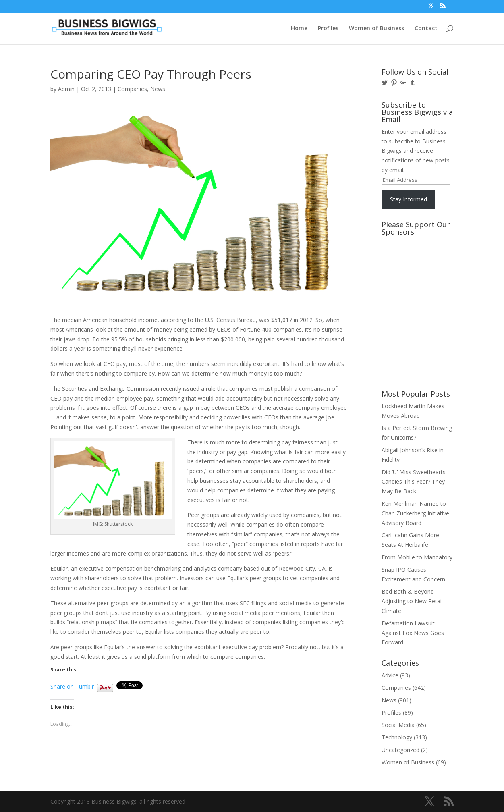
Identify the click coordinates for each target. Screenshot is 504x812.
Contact (426, 29)
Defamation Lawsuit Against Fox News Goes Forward (413, 633)
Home (299, 29)
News (158, 89)
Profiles (328, 29)
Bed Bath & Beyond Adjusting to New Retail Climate (412, 601)
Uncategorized (400, 750)
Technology (397, 737)
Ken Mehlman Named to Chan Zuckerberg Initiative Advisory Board (415, 513)
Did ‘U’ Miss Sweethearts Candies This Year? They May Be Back (414, 482)
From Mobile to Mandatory (417, 557)
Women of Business (376, 29)
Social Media (398, 725)
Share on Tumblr (72, 686)
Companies (132, 89)
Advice (390, 675)
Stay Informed (409, 199)
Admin (66, 89)
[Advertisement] (418, 270)
